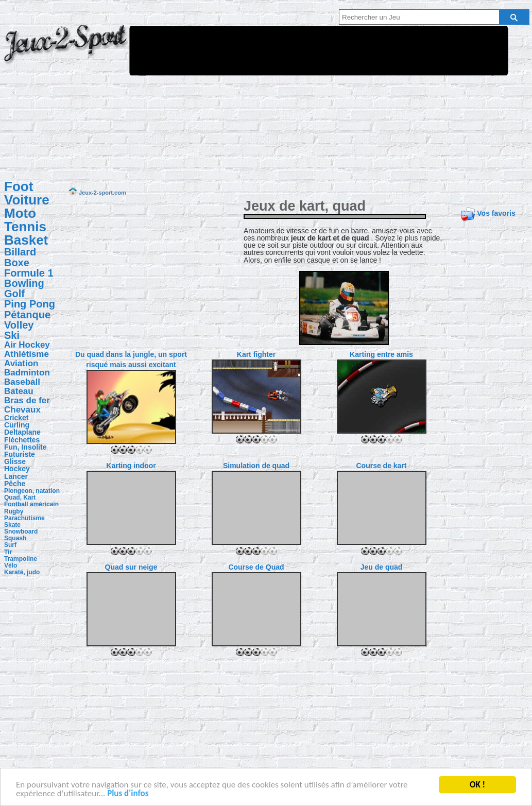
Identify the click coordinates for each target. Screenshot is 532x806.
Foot (19, 186)
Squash (15, 538)
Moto (20, 213)
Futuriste (20, 454)
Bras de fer (27, 400)
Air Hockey (27, 345)
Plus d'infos (128, 794)
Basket (26, 240)
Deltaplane (22, 432)
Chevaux (22, 410)
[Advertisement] (223, 99)
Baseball (22, 382)
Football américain (31, 504)
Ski (12, 335)
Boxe (17, 263)
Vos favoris (496, 213)
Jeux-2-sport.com (66, 50)
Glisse (15, 461)
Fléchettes (22, 440)
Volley (19, 325)
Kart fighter (256, 354)
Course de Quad (256, 567)
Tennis (25, 227)
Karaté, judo (22, 572)
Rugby (14, 511)
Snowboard (21, 531)
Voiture (27, 200)
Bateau (19, 391)
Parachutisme (24, 518)
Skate (12, 525)
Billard (20, 252)
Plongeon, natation (32, 491)
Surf (10, 545)
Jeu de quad (382, 567)
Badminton (27, 373)
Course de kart (381, 466)
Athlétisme (27, 354)
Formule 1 (29, 273)
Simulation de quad (256, 466)
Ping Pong (30, 304)
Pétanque (27, 315)
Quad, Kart (20, 498)
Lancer (16, 476)
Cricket (16, 418)
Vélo (11, 565)
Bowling (24, 283)
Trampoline (21, 559)
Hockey (17, 469)
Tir (8, 552)
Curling (17, 425)
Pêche (15, 484)
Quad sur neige (131, 567)
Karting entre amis (381, 354)
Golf (14, 294)
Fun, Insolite (25, 447)
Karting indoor (131, 466)
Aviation (21, 363)
